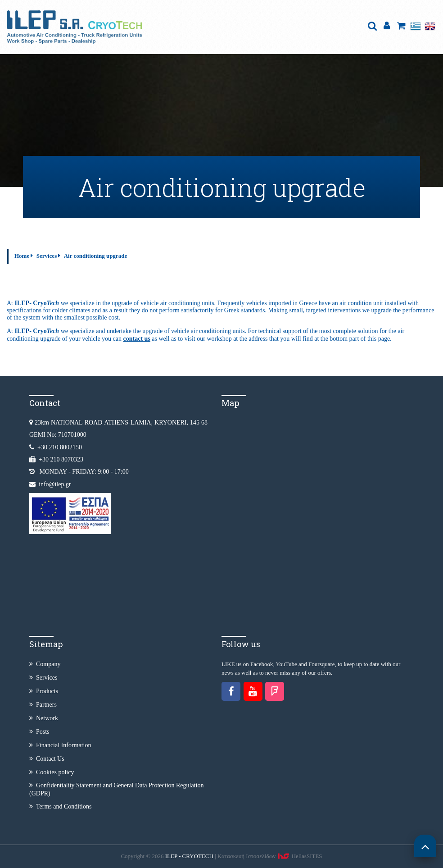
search (372, 26)
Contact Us (47, 759)
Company (45, 664)
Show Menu (357, 16)
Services (47, 256)
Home (22, 256)
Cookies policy (52, 772)
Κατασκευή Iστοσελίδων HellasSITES (270, 856)
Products (44, 691)
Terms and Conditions (60, 806)
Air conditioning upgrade (96, 256)
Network (44, 718)
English (430, 26)
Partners (43, 705)
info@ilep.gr (55, 484)
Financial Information (60, 745)
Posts (39, 732)
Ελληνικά (416, 26)
